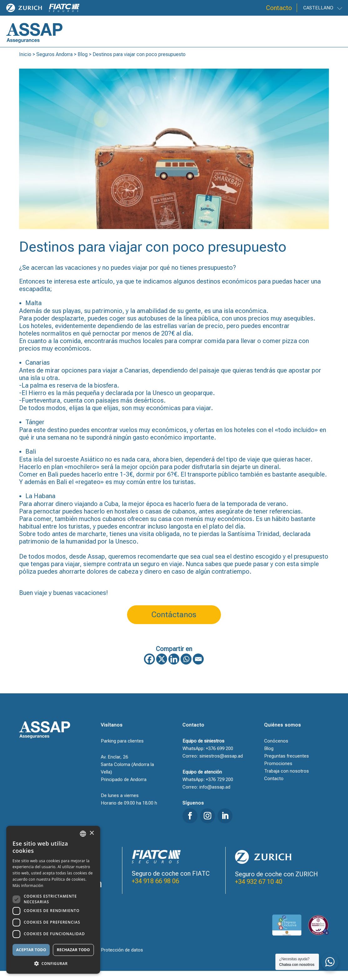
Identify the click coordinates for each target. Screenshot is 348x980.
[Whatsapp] (186, 668)
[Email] (198, 668)
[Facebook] (149, 668)
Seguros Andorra (54, 63)
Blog (83, 63)
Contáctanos (174, 624)
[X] (162, 668)
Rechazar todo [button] (73, 950)
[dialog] (53, 900)
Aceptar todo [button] (31, 950)
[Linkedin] (174, 668)
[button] (53, 964)
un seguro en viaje (157, 573)
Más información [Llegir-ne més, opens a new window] (28, 886)
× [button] (92, 833)
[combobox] (83, 834)
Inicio (25, 63)
